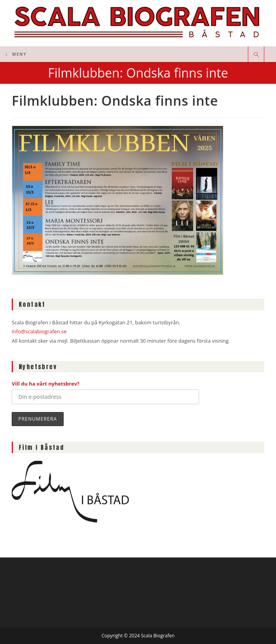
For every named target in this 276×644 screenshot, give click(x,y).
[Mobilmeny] (16, 54)
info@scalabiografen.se (39, 331)
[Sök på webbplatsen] (256, 55)
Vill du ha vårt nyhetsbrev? (46, 384)
